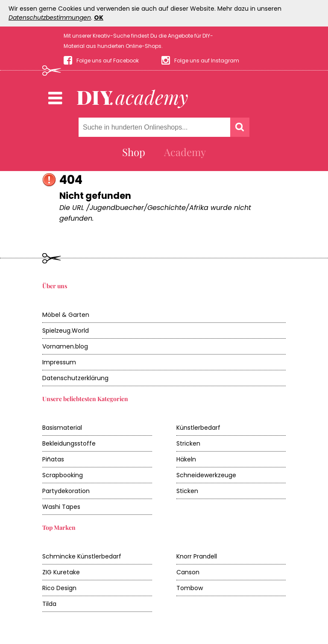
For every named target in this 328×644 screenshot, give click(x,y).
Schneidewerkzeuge (206, 475)
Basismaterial (62, 428)
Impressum (59, 362)
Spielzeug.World (66, 331)
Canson (188, 572)
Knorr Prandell (197, 556)
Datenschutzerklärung (75, 378)
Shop (134, 152)
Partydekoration (66, 491)
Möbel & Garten (66, 315)
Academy (185, 152)
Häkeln (186, 459)
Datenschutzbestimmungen (50, 18)
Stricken (188, 443)
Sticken (187, 491)
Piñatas (53, 459)
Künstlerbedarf (198, 428)
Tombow (190, 588)
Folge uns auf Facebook (108, 61)
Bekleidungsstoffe (69, 443)
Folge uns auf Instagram (207, 61)
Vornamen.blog (65, 346)
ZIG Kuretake (61, 572)
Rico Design (59, 588)
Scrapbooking (63, 475)
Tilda (49, 604)
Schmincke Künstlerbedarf (82, 556)
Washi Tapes (61, 507)
